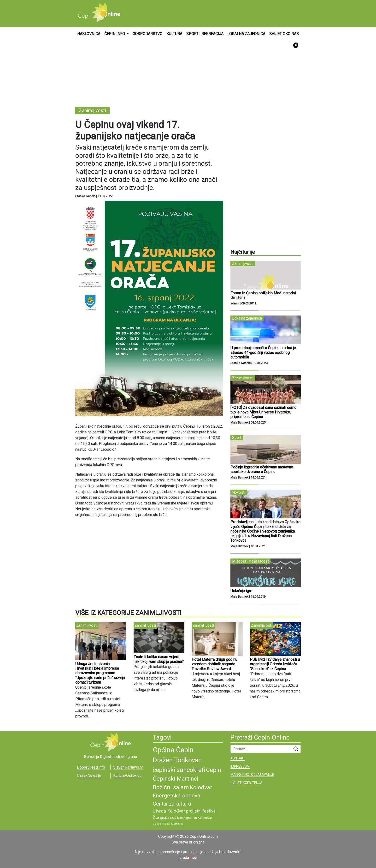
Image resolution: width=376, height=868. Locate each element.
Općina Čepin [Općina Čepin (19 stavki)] (173, 750)
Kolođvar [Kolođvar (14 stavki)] (201, 787)
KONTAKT (238, 758)
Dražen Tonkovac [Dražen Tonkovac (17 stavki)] (177, 760)
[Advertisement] (213, 13)
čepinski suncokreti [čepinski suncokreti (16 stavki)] (179, 770)
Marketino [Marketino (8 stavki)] (177, 824)
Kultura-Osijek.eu (127, 775)
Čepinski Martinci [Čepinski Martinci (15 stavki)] (176, 779)
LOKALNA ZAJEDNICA (246, 34)
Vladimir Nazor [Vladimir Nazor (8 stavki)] (162, 824)
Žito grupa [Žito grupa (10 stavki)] (161, 818)
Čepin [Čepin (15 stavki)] (214, 770)
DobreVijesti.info (91, 767)
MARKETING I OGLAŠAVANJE (252, 775)
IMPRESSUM (240, 766)
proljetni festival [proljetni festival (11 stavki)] (201, 811)
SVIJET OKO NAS (284, 34)
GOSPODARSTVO (147, 34)
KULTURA (174, 34)
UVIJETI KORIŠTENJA (247, 783)
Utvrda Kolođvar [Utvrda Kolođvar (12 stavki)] (169, 811)
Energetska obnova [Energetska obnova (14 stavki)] (177, 796)
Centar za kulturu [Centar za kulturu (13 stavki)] (172, 804)
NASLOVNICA (89, 34)
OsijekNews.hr (89, 775)
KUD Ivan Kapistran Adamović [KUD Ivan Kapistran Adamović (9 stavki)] (191, 818)
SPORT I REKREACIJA (205, 34)
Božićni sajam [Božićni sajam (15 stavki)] (171, 787)
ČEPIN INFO (115, 34)
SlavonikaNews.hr (128, 767)
